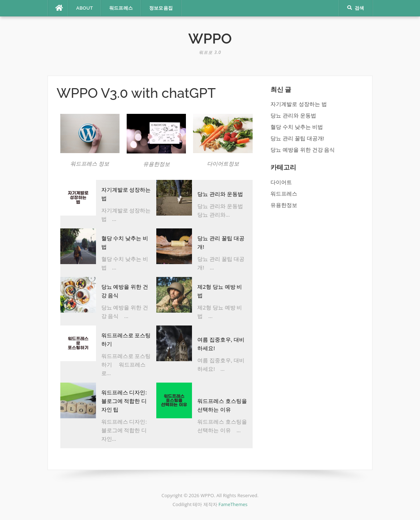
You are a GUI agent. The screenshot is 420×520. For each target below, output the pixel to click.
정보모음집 (161, 8)
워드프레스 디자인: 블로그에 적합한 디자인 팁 (124, 401)
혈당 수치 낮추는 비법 (297, 127)
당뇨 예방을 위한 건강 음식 (303, 150)
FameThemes (233, 504)
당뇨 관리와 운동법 (220, 194)
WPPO (210, 38)
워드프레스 (121, 8)
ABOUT (85, 8)
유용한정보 (284, 205)
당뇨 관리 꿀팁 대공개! (297, 138)
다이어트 (281, 182)
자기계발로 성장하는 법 (299, 104)
